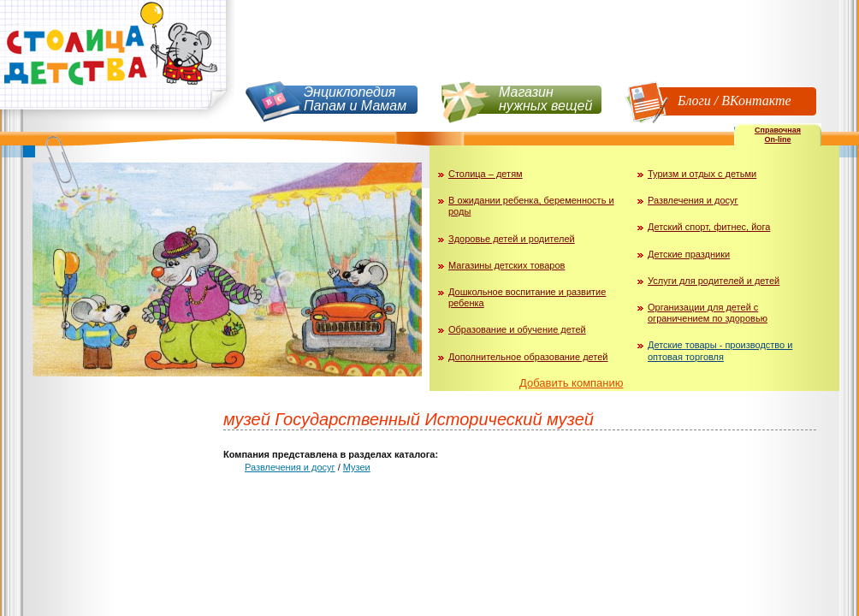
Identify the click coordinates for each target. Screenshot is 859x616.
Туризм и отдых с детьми (702, 174)
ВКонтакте (756, 101)
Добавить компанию (572, 383)
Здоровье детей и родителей (512, 239)
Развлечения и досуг (693, 200)
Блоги (694, 101)
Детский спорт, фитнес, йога (709, 227)
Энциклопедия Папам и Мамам (355, 99)
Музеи (357, 467)
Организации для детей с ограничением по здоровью (708, 313)
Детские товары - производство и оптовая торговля (720, 350)
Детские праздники (689, 254)
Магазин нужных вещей (545, 99)
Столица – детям (486, 174)
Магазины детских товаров (507, 265)
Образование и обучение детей (517, 329)
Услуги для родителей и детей (714, 281)
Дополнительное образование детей (528, 357)
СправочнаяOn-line (778, 135)
